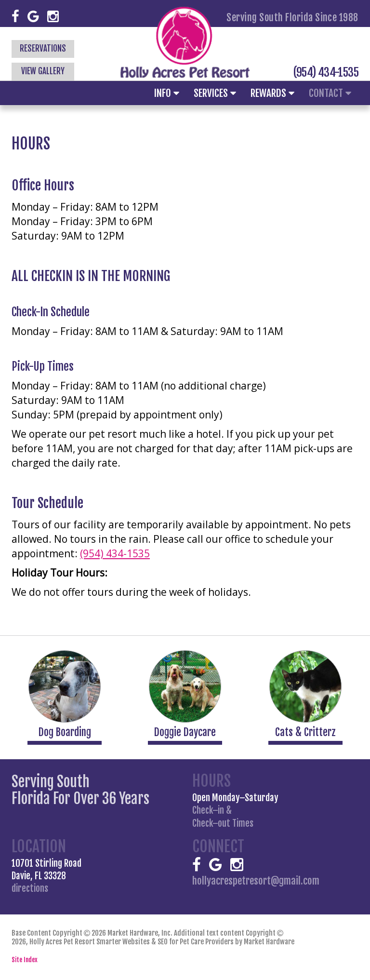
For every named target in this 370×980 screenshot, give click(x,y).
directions (30, 888)
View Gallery (43, 71)
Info (167, 93)
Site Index (25, 960)
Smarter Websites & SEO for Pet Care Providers (165, 942)
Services (215, 93)
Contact (330, 93)
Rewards (272, 93)
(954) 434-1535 (326, 72)
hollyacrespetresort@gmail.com (256, 880)
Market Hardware (269, 942)
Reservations (43, 48)
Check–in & (223, 817)
